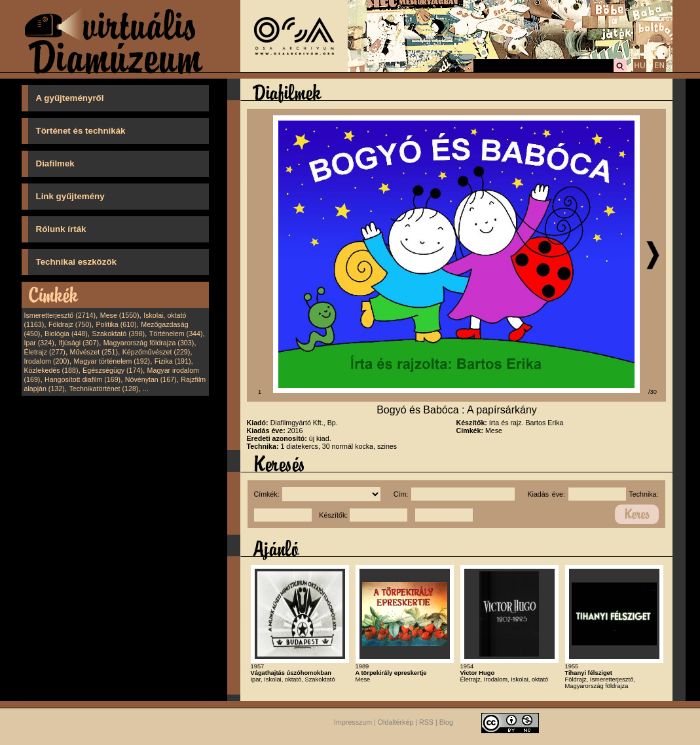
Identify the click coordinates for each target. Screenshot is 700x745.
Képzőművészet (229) (157, 352)
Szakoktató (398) (119, 334)
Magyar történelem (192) (112, 361)
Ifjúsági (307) (79, 343)
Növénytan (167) (151, 379)
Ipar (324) (39, 343)
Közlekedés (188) (51, 370)
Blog (446, 722)
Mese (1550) (120, 315)
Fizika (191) (173, 361)
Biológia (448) (66, 334)
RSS (426, 722)
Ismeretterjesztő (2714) (60, 315)
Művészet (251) (94, 352)
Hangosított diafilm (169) (83, 379)
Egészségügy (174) (113, 370)
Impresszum (353, 722)
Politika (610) (116, 324)
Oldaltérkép (396, 722)
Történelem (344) (176, 334)
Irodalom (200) (47, 361)
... (146, 389)
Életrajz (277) (45, 352)
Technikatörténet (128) (103, 389)
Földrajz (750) (70, 324)
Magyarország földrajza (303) (149, 343)
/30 (653, 392)
